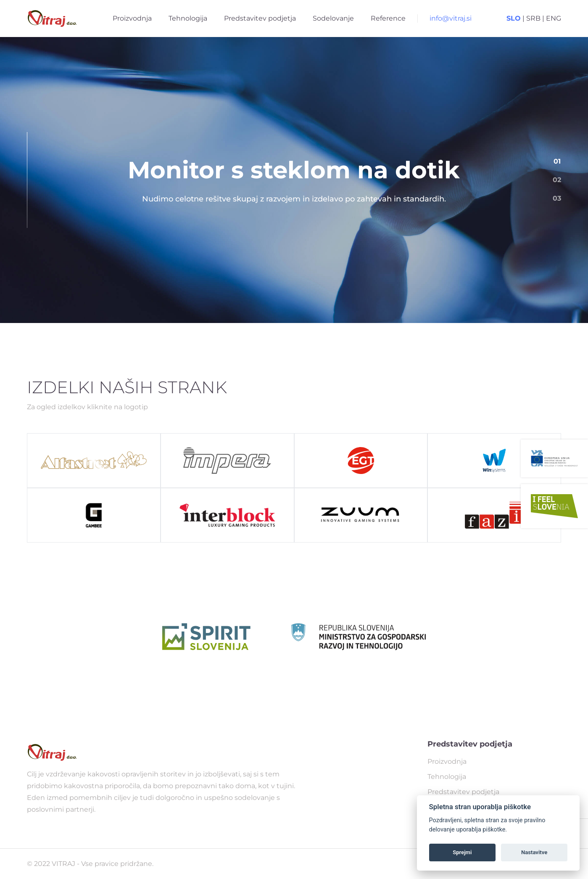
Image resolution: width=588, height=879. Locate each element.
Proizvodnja (132, 18)
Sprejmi (462, 852)
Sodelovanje (333, 18)
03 (557, 198)
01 (557, 161)
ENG (554, 18)
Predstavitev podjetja (260, 18)
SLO (514, 18)
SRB (533, 18)
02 (557, 180)
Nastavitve (534, 852)
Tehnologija (188, 18)
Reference (388, 18)
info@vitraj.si (451, 18)
